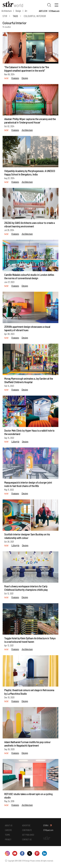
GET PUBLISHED (29, 836)
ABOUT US (9, 826)
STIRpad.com (54, 11)
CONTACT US (27, 841)
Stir (5, 16)
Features (15, 79)
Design (18, 11)
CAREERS (9, 831)
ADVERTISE (27, 826)
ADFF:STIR (43, 11)
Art (26, 11)
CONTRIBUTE (27, 831)
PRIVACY (8, 841)
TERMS (8, 836)
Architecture (7, 11)
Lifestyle (15, 442)
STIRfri (46, 826)
